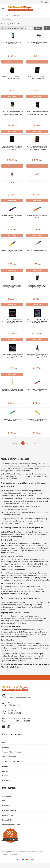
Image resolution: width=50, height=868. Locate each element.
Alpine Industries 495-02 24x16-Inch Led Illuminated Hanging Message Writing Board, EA (37, 321)
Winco (3, 667)
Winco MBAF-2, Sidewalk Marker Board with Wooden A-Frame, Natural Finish (12, 287)
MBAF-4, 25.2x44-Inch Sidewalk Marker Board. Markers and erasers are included (12, 148)
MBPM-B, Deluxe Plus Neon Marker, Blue (12, 182)
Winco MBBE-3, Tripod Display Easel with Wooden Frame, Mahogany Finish (37, 356)
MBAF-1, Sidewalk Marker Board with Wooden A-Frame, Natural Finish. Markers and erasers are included (12, 113)
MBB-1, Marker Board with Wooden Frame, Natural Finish (12, 78)
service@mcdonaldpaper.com (19, 697)
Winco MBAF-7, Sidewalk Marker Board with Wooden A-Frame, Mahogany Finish (37, 287)
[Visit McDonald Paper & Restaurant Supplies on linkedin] (9, 727)
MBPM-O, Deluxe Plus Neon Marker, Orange (37, 216)
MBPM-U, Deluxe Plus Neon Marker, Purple (12, 216)
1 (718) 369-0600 (14, 705)
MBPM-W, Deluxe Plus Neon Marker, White (37, 251)
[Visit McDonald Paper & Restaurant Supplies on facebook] (4, 727)
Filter (38, 28)
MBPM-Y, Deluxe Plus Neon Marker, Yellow (12, 251)
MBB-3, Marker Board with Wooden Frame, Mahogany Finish (37, 78)
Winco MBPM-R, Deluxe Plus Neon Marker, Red (37, 390)
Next (34, 443)
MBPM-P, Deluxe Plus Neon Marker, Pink (37, 182)
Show (21, 28)
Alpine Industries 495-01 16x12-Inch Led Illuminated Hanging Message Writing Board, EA (12, 321)
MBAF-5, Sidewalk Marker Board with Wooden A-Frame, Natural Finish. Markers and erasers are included (37, 148)
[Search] (25, 15)
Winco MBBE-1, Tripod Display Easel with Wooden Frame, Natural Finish (12, 390)
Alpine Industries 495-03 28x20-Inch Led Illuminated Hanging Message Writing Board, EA (12, 356)
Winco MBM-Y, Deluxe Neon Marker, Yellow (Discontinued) (37, 420)
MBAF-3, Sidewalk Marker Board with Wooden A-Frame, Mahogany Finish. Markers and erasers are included (37, 113)
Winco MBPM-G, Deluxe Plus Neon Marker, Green (12, 420)
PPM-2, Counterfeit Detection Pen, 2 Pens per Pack (12, 43)
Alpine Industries (12, 667)
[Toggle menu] (3, 8)
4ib (20, 854)
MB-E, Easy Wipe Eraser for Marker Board (37, 43)
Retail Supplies (6, 20)
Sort (47, 28)
